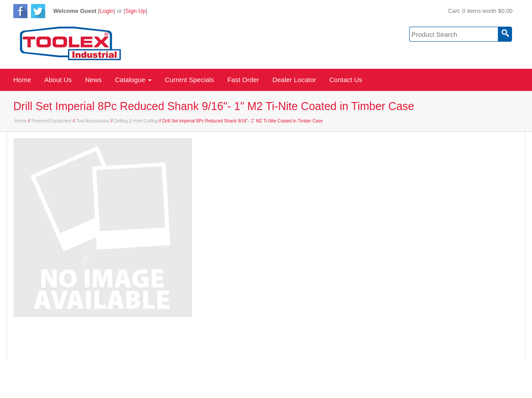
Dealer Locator (294, 80)
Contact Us (346, 80)
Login (107, 11)
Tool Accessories (93, 121)
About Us (58, 80)
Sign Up (135, 11)
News (94, 80)
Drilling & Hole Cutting (136, 121)
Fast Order (243, 80)
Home (22, 80)
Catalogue (133, 80)
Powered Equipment (51, 121)
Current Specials (190, 80)
